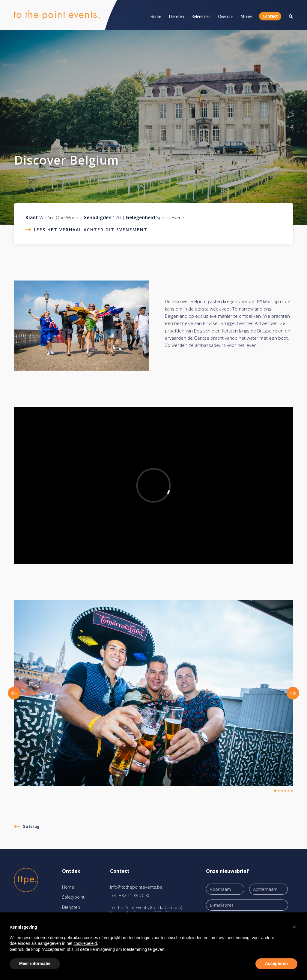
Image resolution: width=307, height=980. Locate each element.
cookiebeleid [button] (85, 943)
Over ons (226, 16)
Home (156, 16)
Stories (247, 16)
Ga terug (31, 826)
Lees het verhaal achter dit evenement (91, 230)
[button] (21, 693)
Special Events (171, 217)
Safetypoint (73, 897)
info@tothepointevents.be (136, 887)
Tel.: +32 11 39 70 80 (130, 895)
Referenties (201, 16)
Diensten (176, 16)
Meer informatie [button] (35, 963)
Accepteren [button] (276, 963)
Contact (270, 16)
